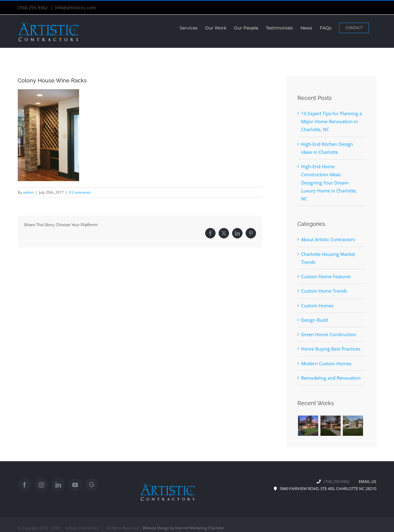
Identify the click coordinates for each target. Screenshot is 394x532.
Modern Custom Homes (326, 363)
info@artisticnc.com (75, 8)
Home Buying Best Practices (331, 349)
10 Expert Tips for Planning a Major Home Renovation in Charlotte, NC (331, 122)
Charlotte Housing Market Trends (328, 258)
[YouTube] (75, 485)
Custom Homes (317, 306)
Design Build (314, 320)
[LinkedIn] (58, 485)
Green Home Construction (329, 334)
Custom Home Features (326, 276)
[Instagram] (41, 485)
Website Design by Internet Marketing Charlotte (183, 528)
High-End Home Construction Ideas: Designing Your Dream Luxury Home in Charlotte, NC (329, 182)
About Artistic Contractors (328, 239)
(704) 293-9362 (33, 8)
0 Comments (80, 192)
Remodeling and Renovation (331, 378)
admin (28, 192)
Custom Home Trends (324, 291)
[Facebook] (25, 485)
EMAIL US (366, 481)
